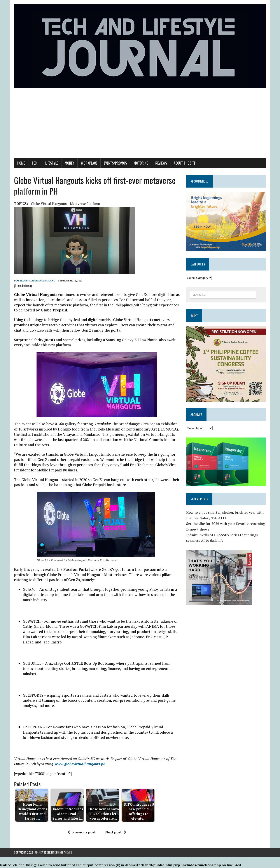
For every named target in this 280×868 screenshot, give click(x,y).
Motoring (141, 163)
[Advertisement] (140, 125)
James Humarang (43, 280)
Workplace (89, 163)
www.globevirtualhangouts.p (79, 764)
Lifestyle (52, 163)
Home (21, 163)
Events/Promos (115, 163)
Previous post (82, 832)
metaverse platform (85, 204)
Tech (35, 163)
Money (69, 163)
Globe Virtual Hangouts (49, 204)
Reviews (161, 163)
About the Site (185, 163)
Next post (116, 832)
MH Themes (66, 852)
